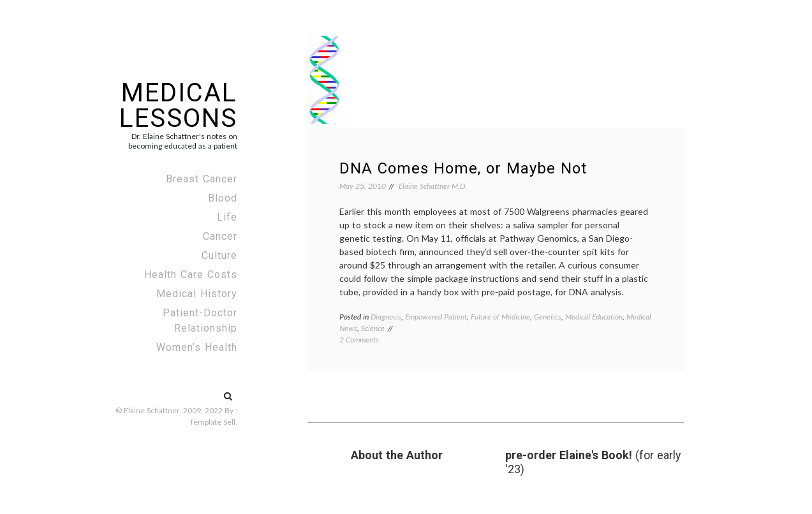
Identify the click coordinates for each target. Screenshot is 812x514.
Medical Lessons (178, 106)
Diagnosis (386, 317)
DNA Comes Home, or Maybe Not (463, 168)
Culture (219, 255)
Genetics (548, 317)
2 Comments (359, 340)
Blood (223, 198)
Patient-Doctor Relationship (200, 320)
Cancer (220, 236)
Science (373, 328)
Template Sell (212, 422)
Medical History (197, 294)
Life (227, 217)
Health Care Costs (191, 275)
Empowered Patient (436, 317)
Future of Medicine (500, 317)
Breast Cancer (202, 179)
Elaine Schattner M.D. (433, 186)
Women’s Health (197, 347)
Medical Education (594, 317)
